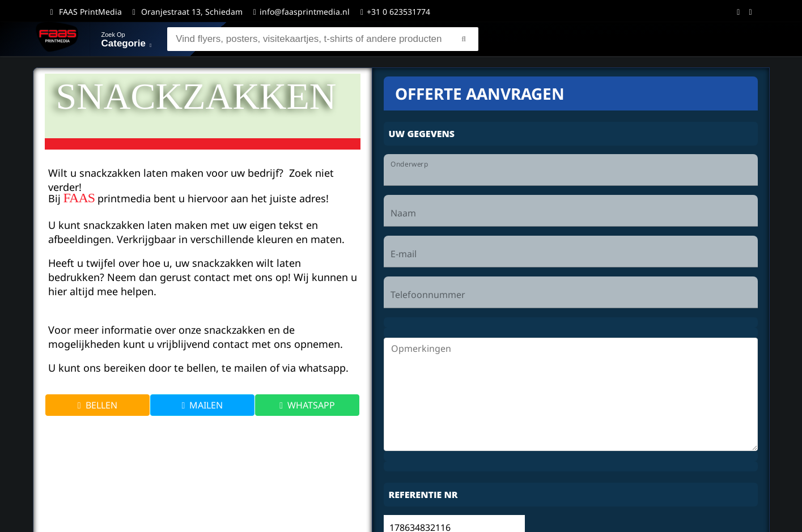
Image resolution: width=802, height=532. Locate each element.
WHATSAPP (307, 405)
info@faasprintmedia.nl (305, 12)
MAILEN (203, 405)
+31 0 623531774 (395, 12)
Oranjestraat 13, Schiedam (192, 12)
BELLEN (97, 405)
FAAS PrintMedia (90, 12)
